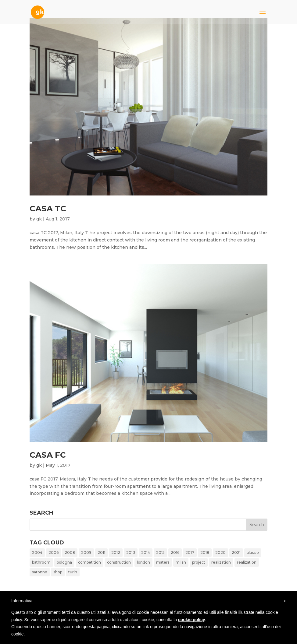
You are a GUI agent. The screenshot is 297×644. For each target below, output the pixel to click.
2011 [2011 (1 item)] (101, 553)
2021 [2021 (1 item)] (236, 553)
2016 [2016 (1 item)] (175, 553)
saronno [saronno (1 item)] (40, 572)
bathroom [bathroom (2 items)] (41, 562)
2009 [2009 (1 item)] (86, 553)
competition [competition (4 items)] (89, 562)
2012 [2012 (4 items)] (116, 553)
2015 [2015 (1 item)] (160, 553)
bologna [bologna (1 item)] (64, 562)
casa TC (48, 209)
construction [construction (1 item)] (119, 562)
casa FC (48, 455)
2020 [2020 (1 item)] (220, 553)
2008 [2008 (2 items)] (70, 553)
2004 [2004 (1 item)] (37, 553)
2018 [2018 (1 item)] (205, 553)
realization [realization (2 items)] (247, 562)
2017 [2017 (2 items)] (190, 553)
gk (39, 219)
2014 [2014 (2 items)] (146, 553)
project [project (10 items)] (199, 562)
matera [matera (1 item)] (163, 562)
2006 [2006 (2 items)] (54, 553)
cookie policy (192, 620)
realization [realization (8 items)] (221, 562)
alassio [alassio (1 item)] (253, 553)
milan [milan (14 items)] (181, 562)
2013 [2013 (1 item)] (131, 553)
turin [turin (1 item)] (73, 572)
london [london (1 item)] (143, 562)
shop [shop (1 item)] (58, 572)
